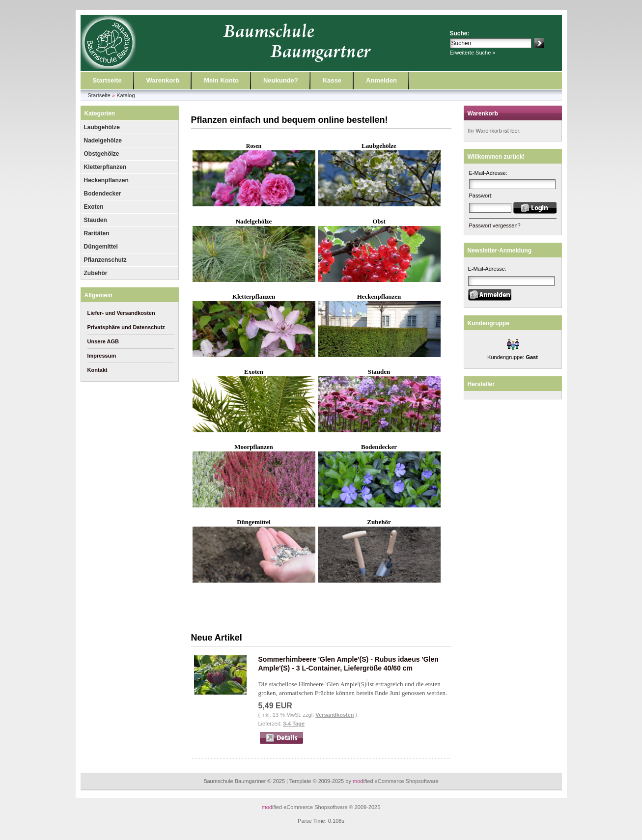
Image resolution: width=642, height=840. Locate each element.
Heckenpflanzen (106, 180)
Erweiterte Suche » (473, 53)
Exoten (94, 207)
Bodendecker (103, 194)
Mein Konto (221, 80)
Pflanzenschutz (105, 260)
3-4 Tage (294, 724)
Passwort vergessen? (495, 225)
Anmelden (381, 80)
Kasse (332, 80)
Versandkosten (335, 715)
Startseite (107, 80)
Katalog (126, 95)
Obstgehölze (102, 154)
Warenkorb (163, 80)
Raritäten (97, 233)
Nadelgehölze (103, 140)
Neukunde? (281, 80)
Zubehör (96, 273)
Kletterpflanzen (105, 167)
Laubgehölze (102, 127)
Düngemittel (101, 247)
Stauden (96, 220)
